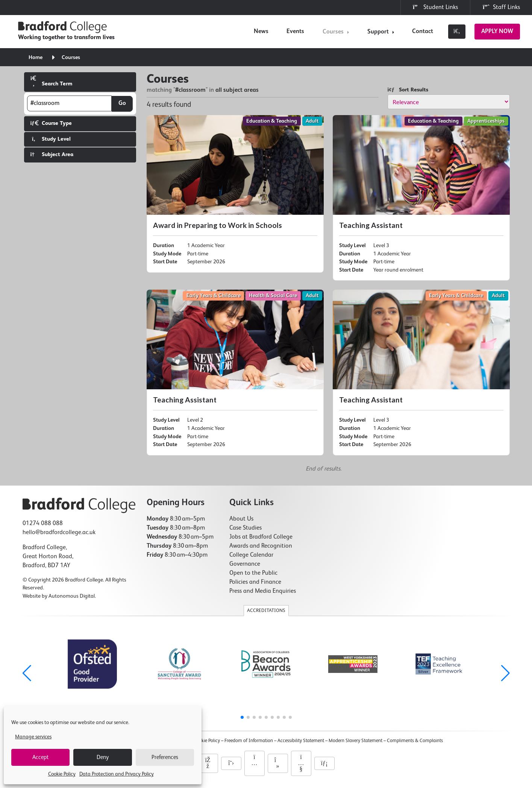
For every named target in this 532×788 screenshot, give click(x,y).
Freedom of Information (249, 741)
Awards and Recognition (261, 546)
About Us (241, 519)
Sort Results (408, 90)
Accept (40, 757)
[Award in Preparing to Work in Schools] (235, 194)
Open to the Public (253, 573)
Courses (333, 32)
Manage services (33, 737)
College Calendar (251, 555)
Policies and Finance (255, 582)
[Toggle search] (457, 32)
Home (36, 58)
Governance (245, 564)
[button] (505, 673)
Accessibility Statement (301, 741)
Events (295, 32)
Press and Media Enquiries (263, 591)
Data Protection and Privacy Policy (117, 774)
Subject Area (52, 154)
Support (378, 32)
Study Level (51, 139)
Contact (423, 32)
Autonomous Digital (72, 596)
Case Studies (246, 528)
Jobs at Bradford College (261, 537)
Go (122, 103)
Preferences (165, 757)
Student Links (435, 7)
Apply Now (497, 32)
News (261, 32)
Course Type (51, 123)
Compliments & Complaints (415, 741)
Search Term (51, 81)
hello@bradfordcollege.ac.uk (59, 533)
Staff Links (501, 7)
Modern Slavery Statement (355, 741)
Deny (103, 757)
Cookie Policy (62, 774)
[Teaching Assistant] (421, 198)
